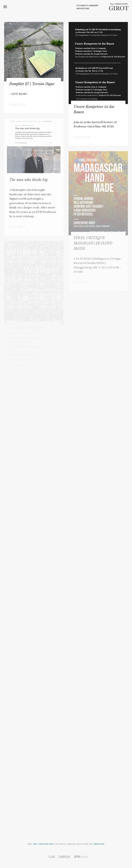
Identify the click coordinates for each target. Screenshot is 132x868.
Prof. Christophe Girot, (44, 844)
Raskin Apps (99, 844)
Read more (18, 104)
